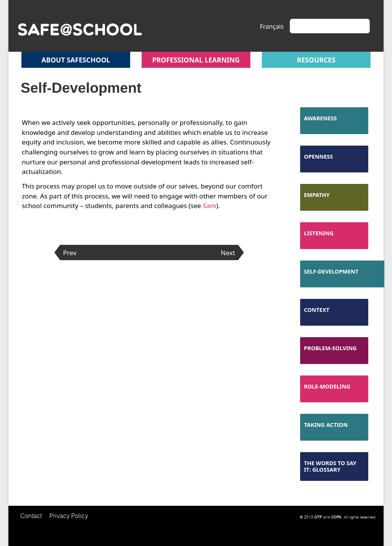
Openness (318, 157)
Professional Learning (196, 60)
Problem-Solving (330, 348)
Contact (31, 516)
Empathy (317, 195)
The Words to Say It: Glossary (330, 466)
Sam (210, 206)
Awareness (320, 118)
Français (272, 26)
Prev (70, 253)
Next (228, 253)
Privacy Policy (69, 516)
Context (317, 310)
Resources (316, 60)
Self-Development (331, 271)
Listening (319, 233)
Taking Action (326, 425)
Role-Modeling (327, 386)
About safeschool (76, 60)
